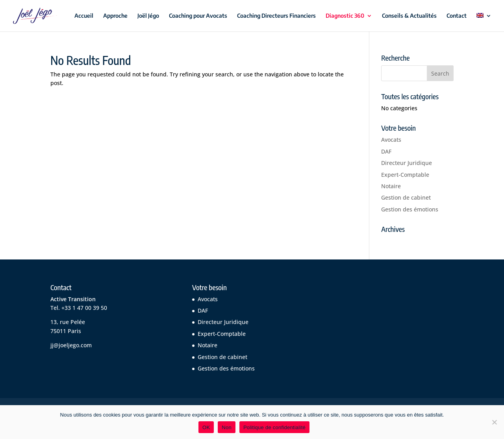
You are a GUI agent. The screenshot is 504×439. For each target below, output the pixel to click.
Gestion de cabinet (406, 197)
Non (227, 427)
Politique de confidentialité (274, 427)
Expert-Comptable (405, 175)
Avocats (391, 140)
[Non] (494, 422)
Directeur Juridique (407, 163)
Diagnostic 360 (345, 16)
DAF (386, 151)
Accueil (84, 16)
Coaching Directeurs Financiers (276, 16)
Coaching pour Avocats (198, 16)
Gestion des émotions (410, 209)
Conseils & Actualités (409, 16)
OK (206, 427)
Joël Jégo (148, 16)
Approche (115, 16)
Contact (457, 16)
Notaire (391, 186)
